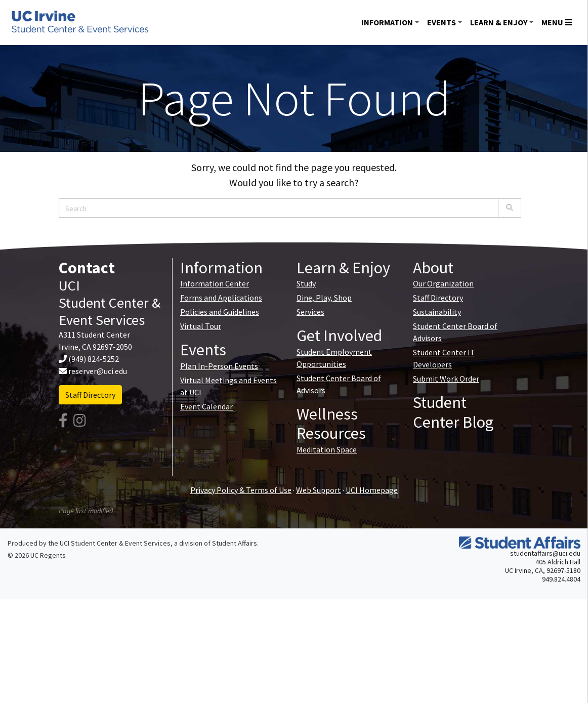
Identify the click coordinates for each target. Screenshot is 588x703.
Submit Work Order (446, 379)
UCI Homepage (372, 490)
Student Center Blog (453, 412)
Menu (557, 22)
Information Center (215, 283)
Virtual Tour (201, 326)
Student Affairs (235, 543)
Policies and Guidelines (220, 312)
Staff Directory (90, 395)
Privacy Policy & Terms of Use (241, 490)
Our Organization (443, 283)
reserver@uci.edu (98, 371)
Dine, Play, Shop (324, 298)
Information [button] (387, 22)
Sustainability (437, 312)
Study (306, 283)
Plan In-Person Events (219, 366)
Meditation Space (327, 449)
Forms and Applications (221, 298)
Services (310, 312)
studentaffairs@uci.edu (545, 553)
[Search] (510, 208)
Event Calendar (206, 406)
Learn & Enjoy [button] (499, 22)
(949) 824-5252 (94, 359)
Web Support (319, 490)
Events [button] (442, 22)
